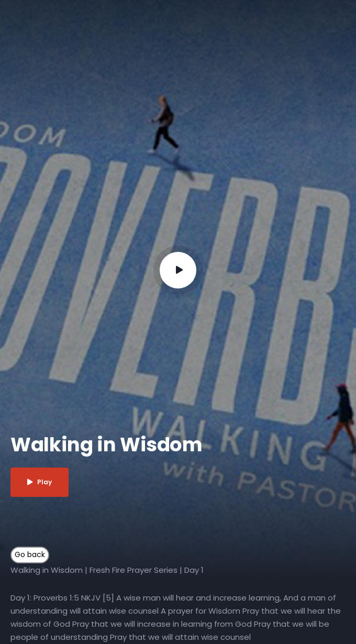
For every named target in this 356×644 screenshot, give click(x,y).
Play (40, 482)
